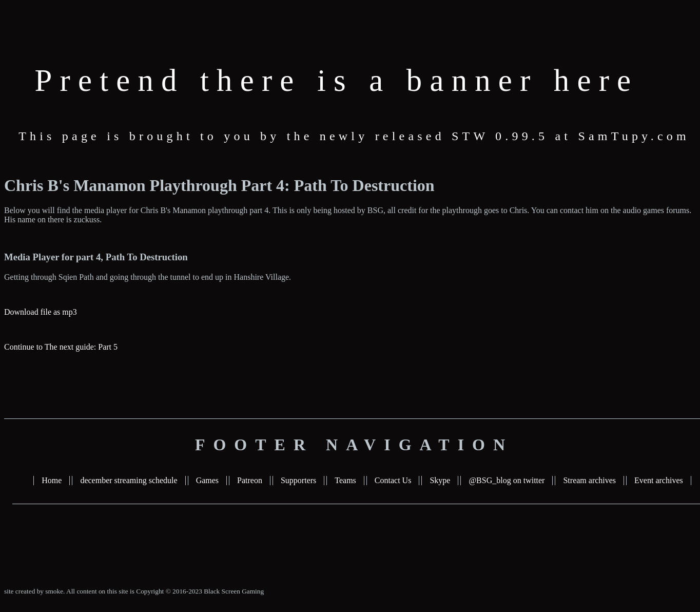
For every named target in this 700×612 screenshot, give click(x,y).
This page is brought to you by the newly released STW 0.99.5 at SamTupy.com (354, 136)
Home (52, 480)
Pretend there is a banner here (337, 80)
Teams (345, 480)
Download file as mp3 (41, 312)
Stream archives (589, 480)
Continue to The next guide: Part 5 (61, 347)
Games (207, 480)
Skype (440, 480)
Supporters (298, 480)
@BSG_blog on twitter (507, 480)
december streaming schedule (129, 480)
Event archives (659, 480)
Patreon (250, 480)
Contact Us (393, 480)
